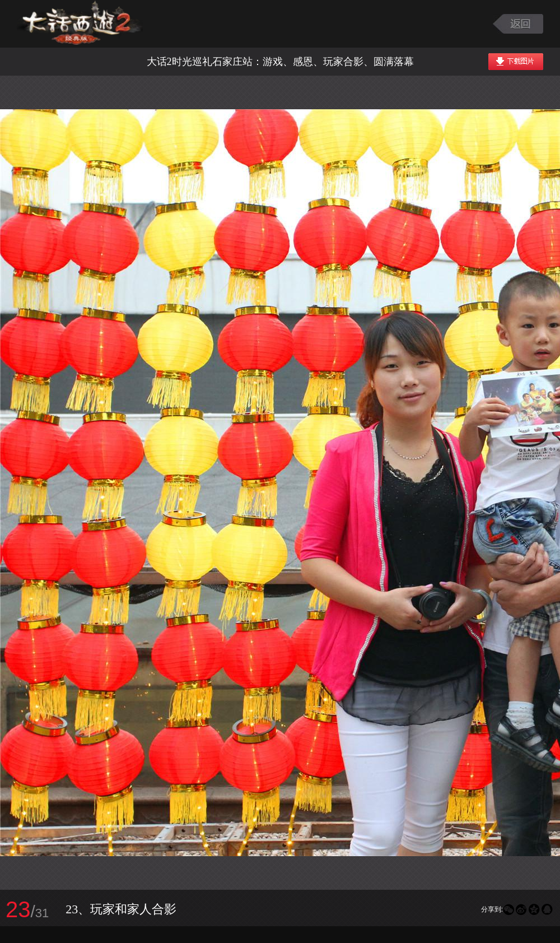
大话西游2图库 (80, 24)
